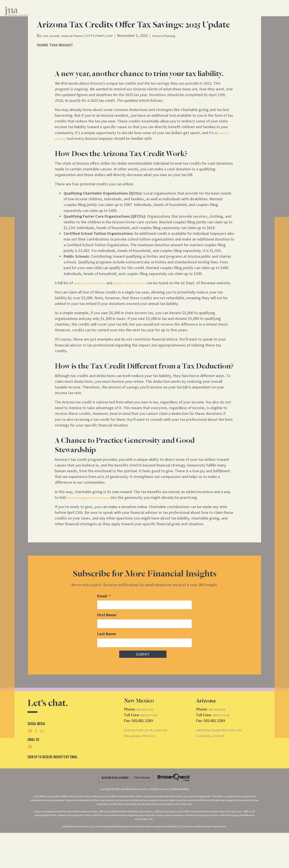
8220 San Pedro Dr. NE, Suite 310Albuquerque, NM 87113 (151, 768)
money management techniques (94, 534)
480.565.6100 (219, 745)
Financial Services (138, 15)
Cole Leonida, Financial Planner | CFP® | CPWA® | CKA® (87, 67)
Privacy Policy (180, 824)
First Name (107, 651)
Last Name (107, 670)
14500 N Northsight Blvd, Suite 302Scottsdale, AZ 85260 (225, 768)
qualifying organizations (94, 314)
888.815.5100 (151, 750)
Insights (188, 15)
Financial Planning (186, 67)
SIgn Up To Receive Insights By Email (53, 792)
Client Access (250, 15)
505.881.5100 (147, 745)
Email (104, 633)
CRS (230, 15)
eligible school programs (142, 314)
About (166, 15)
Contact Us (209, 15)
